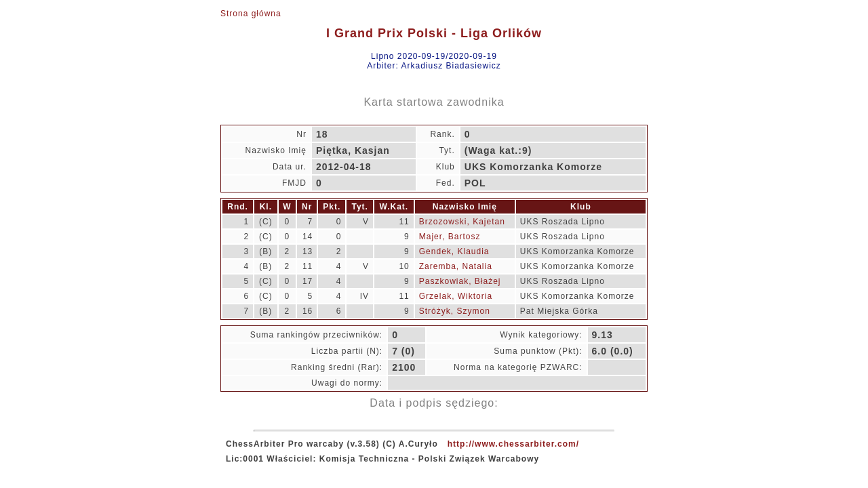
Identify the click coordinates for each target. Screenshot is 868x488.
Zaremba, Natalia (456, 266)
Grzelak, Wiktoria (456, 296)
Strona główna (251, 14)
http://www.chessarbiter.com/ (513, 444)
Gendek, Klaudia (454, 251)
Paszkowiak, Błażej (460, 281)
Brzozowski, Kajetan (462, 222)
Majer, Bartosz (450, 237)
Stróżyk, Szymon (455, 311)
